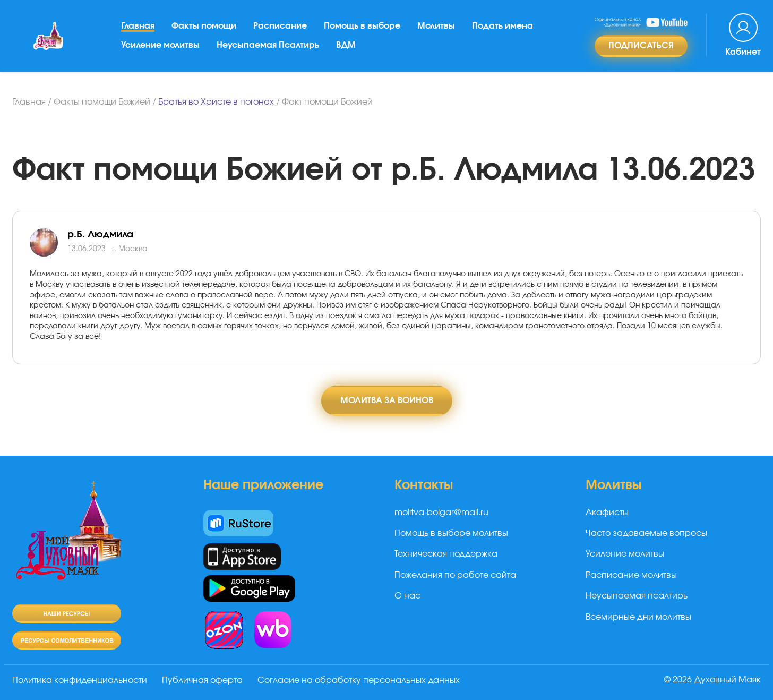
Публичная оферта (202, 680)
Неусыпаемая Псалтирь (268, 45)
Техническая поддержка (446, 554)
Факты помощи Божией (102, 102)
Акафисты (607, 513)
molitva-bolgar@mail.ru (441, 513)
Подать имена (503, 26)
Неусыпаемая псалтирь (637, 596)
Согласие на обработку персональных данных (359, 680)
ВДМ (346, 45)
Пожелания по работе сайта (455, 575)
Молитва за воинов (387, 400)
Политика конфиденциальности (80, 680)
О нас (407, 596)
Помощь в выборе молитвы (451, 533)
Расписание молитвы (631, 575)
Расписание (280, 26)
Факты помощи (204, 26)
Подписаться (641, 46)
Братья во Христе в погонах (216, 102)
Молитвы (436, 26)
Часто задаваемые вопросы (646, 533)
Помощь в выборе (362, 26)
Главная (138, 26)
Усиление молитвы (160, 45)
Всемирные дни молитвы (638, 617)
